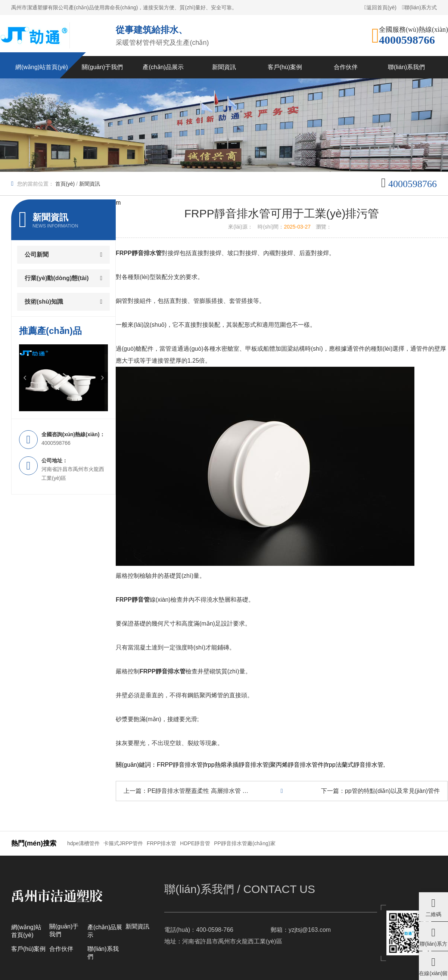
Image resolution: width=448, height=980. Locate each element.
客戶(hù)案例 (28, 949)
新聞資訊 (90, 184)
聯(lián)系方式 (419, 7)
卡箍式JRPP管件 (123, 843)
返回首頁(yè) (380, 7)
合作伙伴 (61, 949)
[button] (25, 378)
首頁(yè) (65, 184)
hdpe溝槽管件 (83, 843)
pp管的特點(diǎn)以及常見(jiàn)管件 (392, 791)
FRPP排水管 (161, 843)
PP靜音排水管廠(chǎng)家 (245, 843)
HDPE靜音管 (195, 843)
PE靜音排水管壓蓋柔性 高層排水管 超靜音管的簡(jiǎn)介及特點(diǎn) (239, 791)
